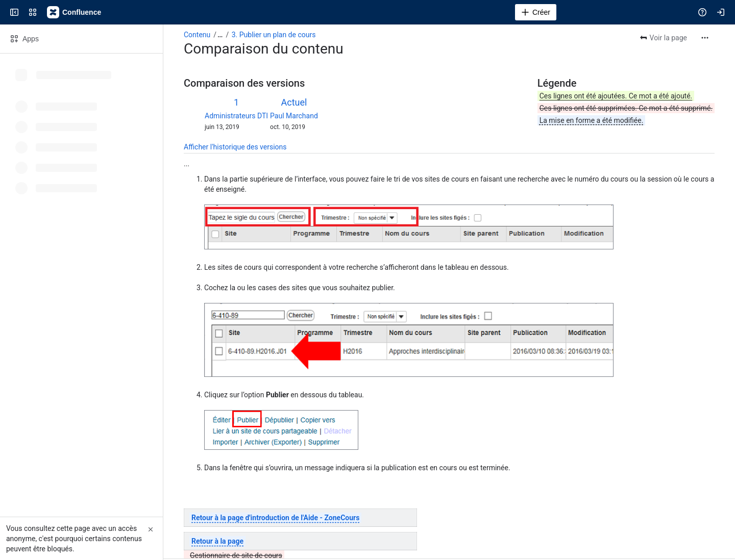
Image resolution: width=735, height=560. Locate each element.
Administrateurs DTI (236, 116)
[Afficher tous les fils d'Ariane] (220, 35)
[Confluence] (75, 12)
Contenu (197, 35)
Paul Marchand (294, 116)
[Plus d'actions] (705, 38)
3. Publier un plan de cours (274, 35)
